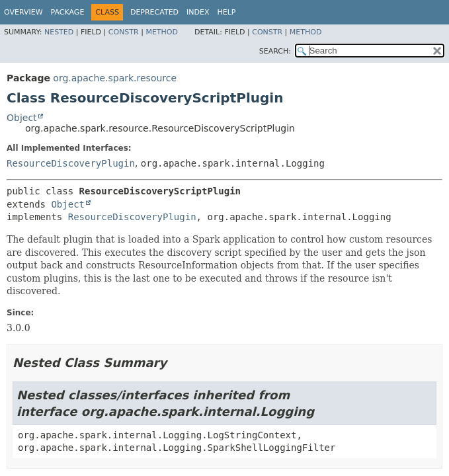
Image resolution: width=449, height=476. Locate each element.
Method (162, 32)
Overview (23, 12)
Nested (59, 32)
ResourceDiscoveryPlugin (71, 163)
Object (22, 118)
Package (68, 12)
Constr (124, 32)
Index (198, 12)
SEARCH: (275, 51)
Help (227, 12)
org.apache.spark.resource (115, 78)
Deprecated (154, 12)
